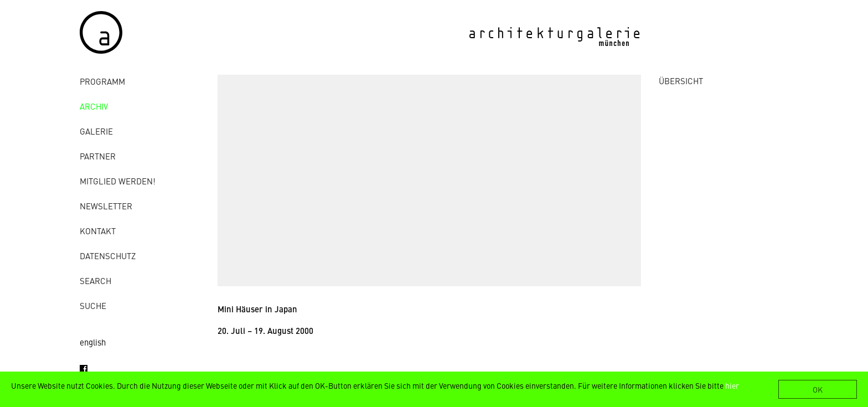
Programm (102, 81)
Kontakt (98, 231)
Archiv (94, 106)
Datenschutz (108, 256)
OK (818, 389)
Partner (98, 156)
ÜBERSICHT (681, 81)
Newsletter (106, 206)
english (93, 342)
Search (95, 280)
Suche (93, 305)
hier (732, 385)
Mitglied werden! (118, 181)
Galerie (96, 131)
